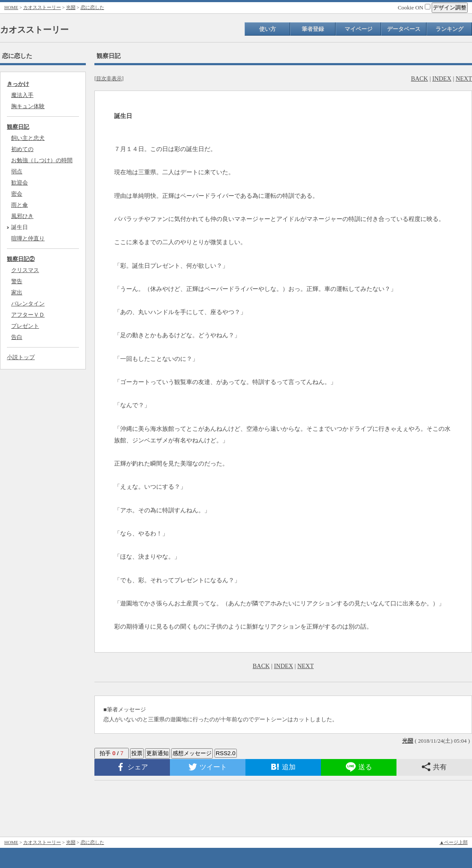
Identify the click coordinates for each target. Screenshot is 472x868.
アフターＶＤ (28, 315)
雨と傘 (20, 205)
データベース (404, 29)
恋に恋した (92, 7)
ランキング (449, 29)
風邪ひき (22, 216)
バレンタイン (28, 304)
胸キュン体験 (28, 106)
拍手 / (112, 753)
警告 (17, 281)
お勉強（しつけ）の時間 (42, 160)
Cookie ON (414, 8)
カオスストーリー (42, 7)
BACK (420, 79)
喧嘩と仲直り (28, 238)
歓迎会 (20, 183)
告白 (17, 337)
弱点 (17, 171)
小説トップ (21, 357)
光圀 (71, 7)
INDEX (442, 79)
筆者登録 (313, 29)
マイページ (359, 29)
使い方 (268, 29)
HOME (11, 7)
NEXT (464, 79)
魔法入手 (22, 95)
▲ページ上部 (454, 842)
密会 (17, 194)
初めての (22, 149)
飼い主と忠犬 (28, 138)
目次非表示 (109, 79)
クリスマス (25, 270)
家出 (17, 292)
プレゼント (25, 326)
